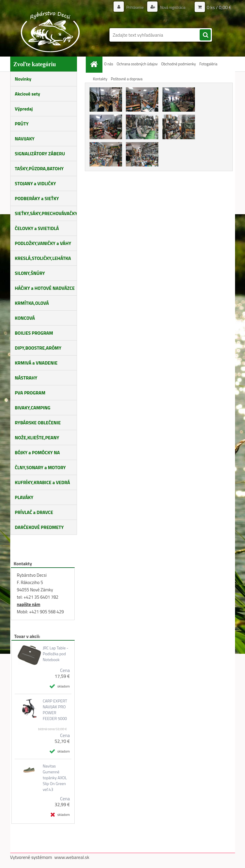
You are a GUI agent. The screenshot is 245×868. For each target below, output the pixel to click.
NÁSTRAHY (26, 378)
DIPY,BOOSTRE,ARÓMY (38, 348)
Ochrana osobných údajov (137, 64)
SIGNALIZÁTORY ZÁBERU (40, 154)
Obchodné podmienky (178, 64)
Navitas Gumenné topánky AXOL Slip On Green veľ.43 (55, 778)
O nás (109, 64)
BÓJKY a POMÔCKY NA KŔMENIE (37, 455)
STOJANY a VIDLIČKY (36, 183)
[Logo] (50, 32)
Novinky (23, 79)
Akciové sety (28, 94)
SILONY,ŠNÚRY (30, 273)
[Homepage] (95, 64)
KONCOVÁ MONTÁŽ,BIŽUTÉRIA (35, 320)
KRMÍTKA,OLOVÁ (32, 303)
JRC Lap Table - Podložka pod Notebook (56, 654)
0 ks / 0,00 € (219, 7)
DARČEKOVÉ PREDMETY (39, 527)
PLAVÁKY (24, 497)
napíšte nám (29, 604)
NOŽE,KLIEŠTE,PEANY (37, 438)
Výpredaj (24, 109)
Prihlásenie (132, 7)
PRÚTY (22, 124)
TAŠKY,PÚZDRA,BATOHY (39, 169)
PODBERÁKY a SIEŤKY (37, 198)
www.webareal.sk (72, 857)
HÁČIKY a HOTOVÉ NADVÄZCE (45, 288)
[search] (205, 35)
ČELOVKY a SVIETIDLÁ (37, 228)
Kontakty (100, 79)
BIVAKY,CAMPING (33, 408)
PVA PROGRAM (30, 393)
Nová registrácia (171, 7)
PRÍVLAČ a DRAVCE (34, 512)
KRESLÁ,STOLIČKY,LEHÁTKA (43, 258)
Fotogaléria (208, 64)
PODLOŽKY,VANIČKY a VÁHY (43, 243)
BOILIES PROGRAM (34, 333)
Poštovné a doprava (127, 79)
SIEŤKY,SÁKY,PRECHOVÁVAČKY (46, 213)
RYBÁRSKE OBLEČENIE (38, 423)
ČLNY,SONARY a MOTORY (40, 467)
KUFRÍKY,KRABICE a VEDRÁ (43, 482)
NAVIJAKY (25, 139)
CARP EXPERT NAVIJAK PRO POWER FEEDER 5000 (55, 710)
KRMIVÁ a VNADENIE (36, 363)
